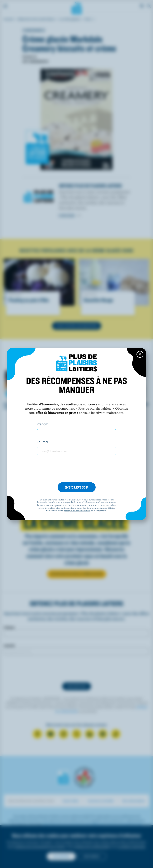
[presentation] (77, 469)
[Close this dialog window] (140, 354)
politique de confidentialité (77, 510)
